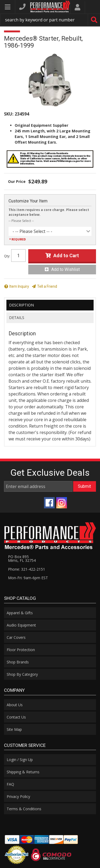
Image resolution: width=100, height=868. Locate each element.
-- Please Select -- (21, 221)
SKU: (9, 114)
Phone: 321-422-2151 (27, 569)
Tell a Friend (47, 286)
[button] (50, 20)
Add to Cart (66, 256)
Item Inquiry (19, 286)
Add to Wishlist (65, 269)
